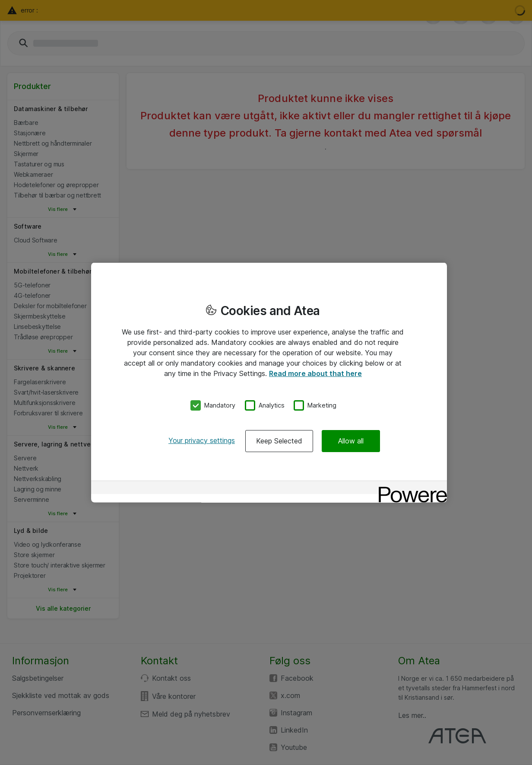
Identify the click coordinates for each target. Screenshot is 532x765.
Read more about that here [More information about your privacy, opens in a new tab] (315, 373)
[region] (269, 383)
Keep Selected (279, 440)
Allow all (351, 440)
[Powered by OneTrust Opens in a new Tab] (410, 488)
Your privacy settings (202, 440)
